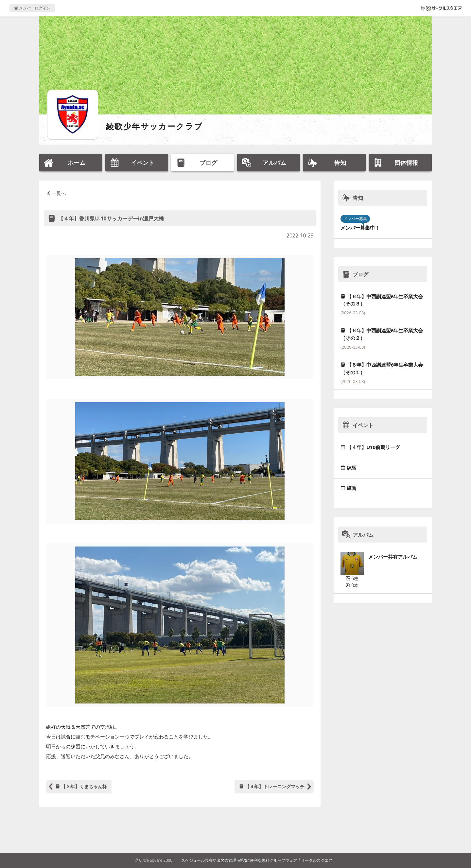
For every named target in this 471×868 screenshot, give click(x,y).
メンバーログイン (32, 8)
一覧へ (59, 193)
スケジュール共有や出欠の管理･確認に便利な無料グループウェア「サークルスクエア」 (259, 860)
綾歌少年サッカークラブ (154, 126)
